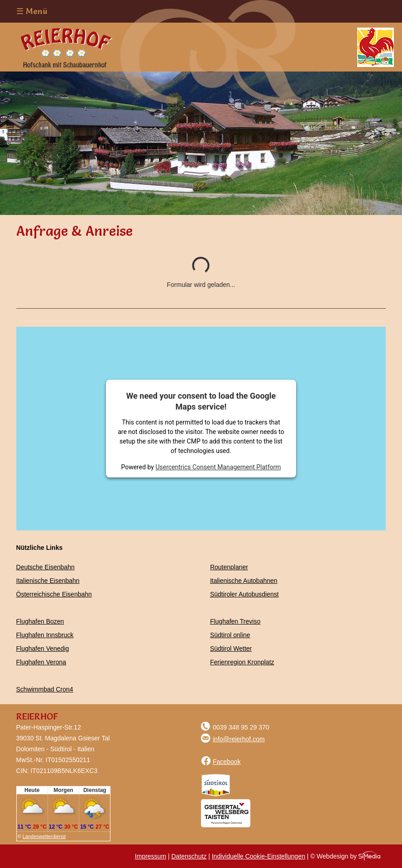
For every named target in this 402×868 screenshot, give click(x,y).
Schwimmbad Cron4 (45, 689)
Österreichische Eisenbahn (54, 594)
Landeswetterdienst (44, 836)
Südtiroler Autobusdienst (244, 594)
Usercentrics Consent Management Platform (218, 467)
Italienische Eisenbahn (48, 581)
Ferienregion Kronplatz (242, 662)
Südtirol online (230, 635)
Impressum (151, 856)
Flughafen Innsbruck (45, 635)
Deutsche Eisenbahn (45, 567)
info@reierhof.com (233, 739)
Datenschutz (189, 856)
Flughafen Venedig (43, 649)
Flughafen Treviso (235, 621)
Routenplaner (229, 567)
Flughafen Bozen (40, 621)
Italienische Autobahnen (244, 581)
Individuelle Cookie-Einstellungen (258, 856)
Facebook (221, 762)
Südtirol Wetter (231, 649)
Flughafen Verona (41, 662)
